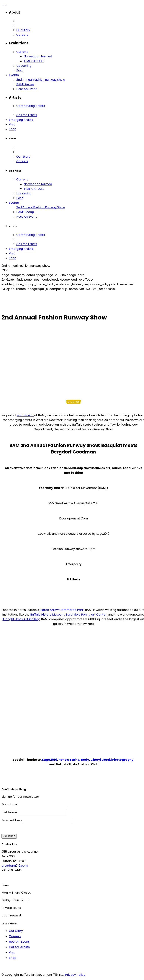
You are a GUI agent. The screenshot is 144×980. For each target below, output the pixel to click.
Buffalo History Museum (47, 615)
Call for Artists (19, 947)
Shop (13, 958)
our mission (26, 415)
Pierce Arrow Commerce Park (62, 610)
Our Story (16, 931)
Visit (12, 952)
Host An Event (19, 942)
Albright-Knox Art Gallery (21, 619)
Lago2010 (50, 760)
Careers (15, 936)
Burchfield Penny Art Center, (86, 615)
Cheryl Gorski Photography (112, 760)
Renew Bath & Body (74, 760)
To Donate (74, 402)
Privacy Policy (75, 975)
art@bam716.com (15, 866)
